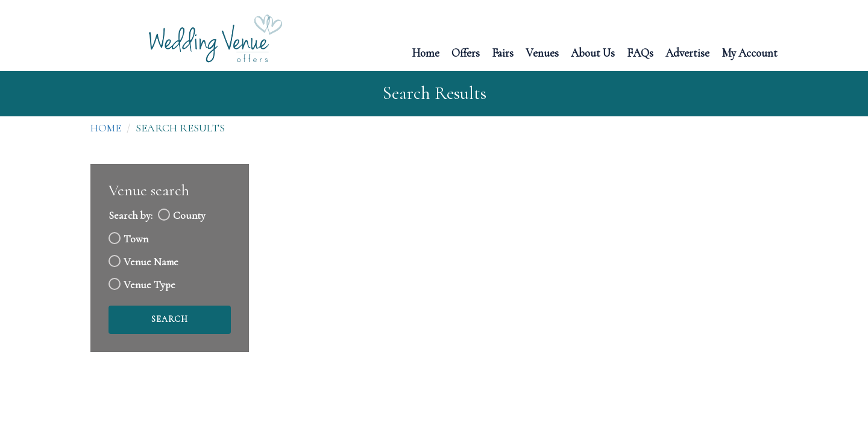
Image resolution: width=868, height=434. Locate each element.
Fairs (503, 52)
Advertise (687, 52)
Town (136, 239)
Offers (466, 52)
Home (426, 52)
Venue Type (149, 285)
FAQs (640, 52)
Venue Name (151, 262)
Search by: (131, 215)
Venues (542, 52)
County (189, 215)
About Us (593, 52)
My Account (750, 52)
